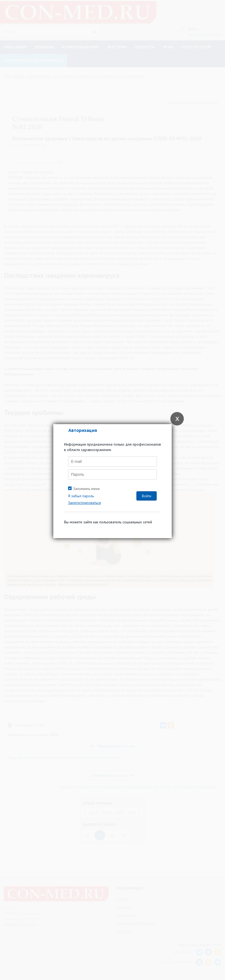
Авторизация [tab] (83, 430)
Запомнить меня (86, 489)
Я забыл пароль (81, 496)
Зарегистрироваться (85, 503)
